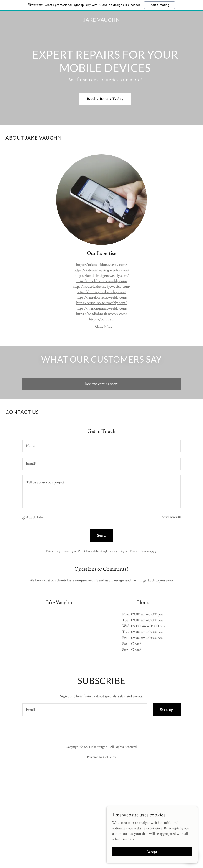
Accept (152, 852)
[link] (102, 20)
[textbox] (101, 446)
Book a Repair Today (105, 99)
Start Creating (159, 5)
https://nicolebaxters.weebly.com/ (101, 281)
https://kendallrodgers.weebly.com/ (102, 276)
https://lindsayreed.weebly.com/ (101, 292)
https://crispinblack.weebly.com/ (101, 303)
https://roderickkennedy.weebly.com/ (101, 287)
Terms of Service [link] (140, 551)
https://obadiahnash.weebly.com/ (102, 314)
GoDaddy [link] (109, 757)
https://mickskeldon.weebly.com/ (102, 265)
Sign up (167, 710)
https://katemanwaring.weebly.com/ (101, 270)
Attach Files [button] (35, 517)
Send (101, 536)
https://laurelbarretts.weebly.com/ (101, 297)
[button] (101, 327)
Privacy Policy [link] (117, 551)
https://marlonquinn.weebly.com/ (101, 308)
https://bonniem (102, 319)
